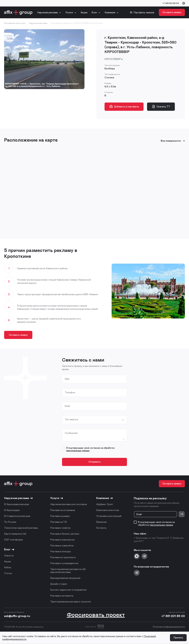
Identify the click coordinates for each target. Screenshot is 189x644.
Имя (67, 379)
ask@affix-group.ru (17, 616)
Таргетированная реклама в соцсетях (71, 602)
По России (10, 522)
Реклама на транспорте (63, 558)
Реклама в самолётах (62, 546)
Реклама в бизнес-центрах (65, 534)
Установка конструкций (109, 516)
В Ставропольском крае (17, 516)
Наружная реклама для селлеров (69, 505)
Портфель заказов (142, 12)
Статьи (8, 574)
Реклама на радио (60, 516)
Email (67, 406)
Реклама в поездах (60, 552)
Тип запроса (71, 420)
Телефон (70, 393)
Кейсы (8, 568)
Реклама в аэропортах (62, 540)
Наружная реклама (47, 12)
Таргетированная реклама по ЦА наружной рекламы (68, 571)
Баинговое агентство (108, 510)
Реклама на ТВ (58, 522)
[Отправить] (182, 515)
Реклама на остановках (63, 510)
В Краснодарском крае (17, 505)
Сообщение (71, 433)
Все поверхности (173, 141)
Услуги (69, 12)
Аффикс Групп (105, 505)
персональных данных (78, 451)
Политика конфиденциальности (169, 627)
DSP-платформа (13, 540)
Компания (110, 12)
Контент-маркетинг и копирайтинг (69, 590)
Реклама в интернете (62, 596)
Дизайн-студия (58, 584)
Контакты (101, 528)
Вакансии (101, 522)
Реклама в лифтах (60, 528)
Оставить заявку (172, 12)
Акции (84, 12)
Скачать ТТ (161, 106)
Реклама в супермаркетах (64, 564)
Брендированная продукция (65, 578)
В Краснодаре (12, 510)
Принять (178, 638)
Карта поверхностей (15, 534)
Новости (9, 556)
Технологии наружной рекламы (21, 528)
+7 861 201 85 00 (171, 3)
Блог (94, 12)
